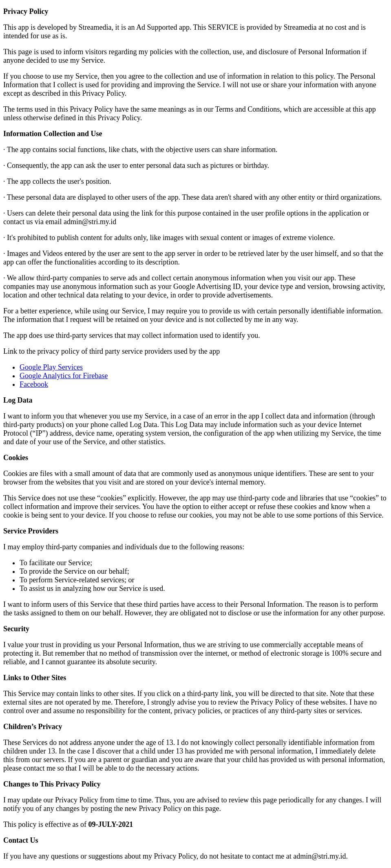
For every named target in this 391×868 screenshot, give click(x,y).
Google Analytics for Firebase (64, 376)
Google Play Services (51, 367)
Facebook (34, 384)
